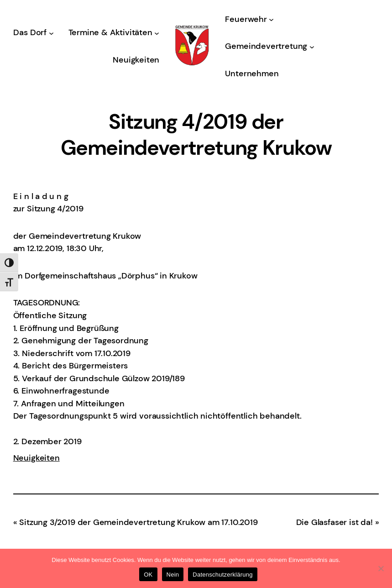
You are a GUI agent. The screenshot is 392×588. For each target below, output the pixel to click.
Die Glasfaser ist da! (335, 522)
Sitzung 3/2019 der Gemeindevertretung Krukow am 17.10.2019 (138, 522)
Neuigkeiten (37, 458)
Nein (173, 575)
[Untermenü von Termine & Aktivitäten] (157, 33)
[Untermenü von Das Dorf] (51, 33)
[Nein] (381, 568)
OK (148, 575)
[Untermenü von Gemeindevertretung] (312, 46)
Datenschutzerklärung (222, 575)
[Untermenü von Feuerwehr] (271, 19)
